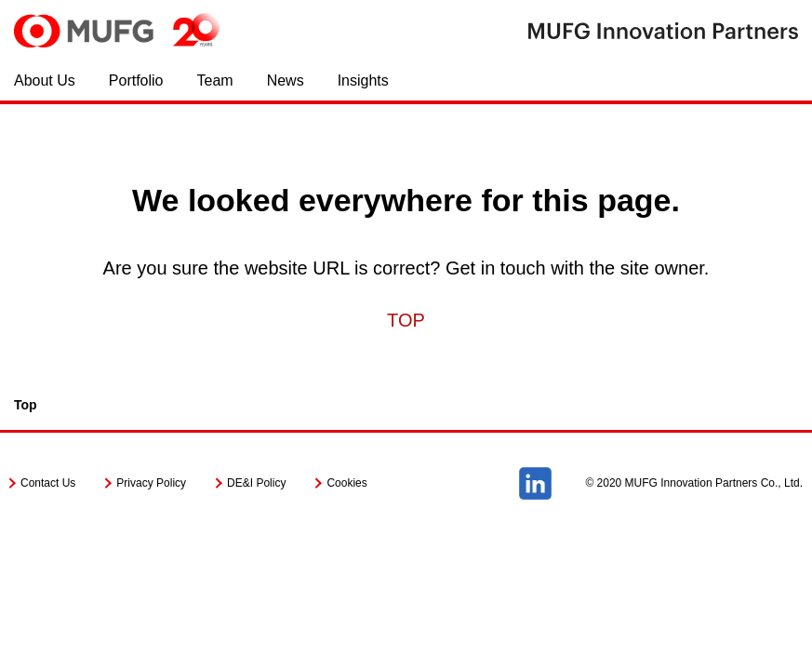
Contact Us (48, 483)
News (286, 80)
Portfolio (136, 80)
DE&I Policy (256, 483)
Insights (363, 80)
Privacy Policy (151, 483)
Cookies (346, 483)
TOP (406, 320)
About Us (45, 80)
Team (215, 80)
